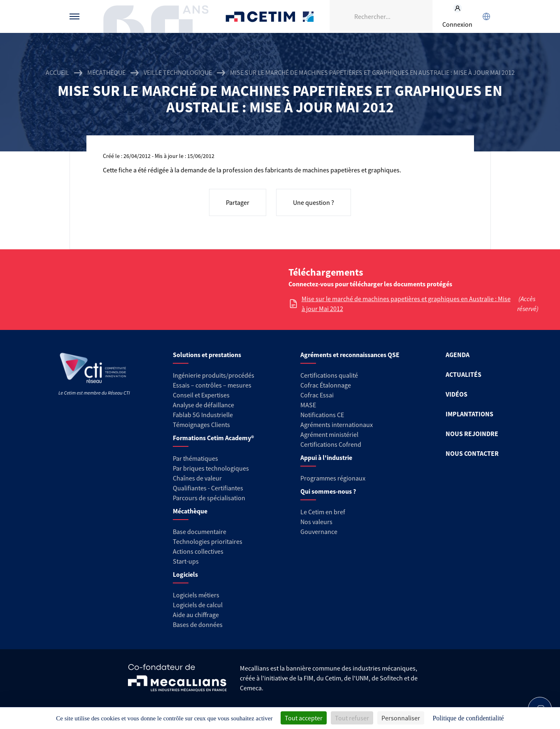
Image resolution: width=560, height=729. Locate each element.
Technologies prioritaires (208, 541)
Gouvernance (319, 532)
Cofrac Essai (317, 395)
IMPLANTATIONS (469, 414)
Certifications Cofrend (331, 444)
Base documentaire (200, 532)
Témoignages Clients (201, 425)
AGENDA (458, 355)
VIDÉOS (457, 394)
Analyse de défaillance (203, 405)
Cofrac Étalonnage (326, 385)
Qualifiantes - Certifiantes (208, 488)
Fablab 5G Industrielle (203, 415)
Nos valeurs (316, 522)
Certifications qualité (329, 375)
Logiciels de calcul (198, 605)
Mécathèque (106, 72)
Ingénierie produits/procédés (214, 375)
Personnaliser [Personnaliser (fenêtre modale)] (401, 718)
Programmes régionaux (333, 478)
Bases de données (198, 625)
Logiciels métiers (196, 595)
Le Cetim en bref (323, 512)
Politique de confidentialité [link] (468, 718)
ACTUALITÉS (464, 374)
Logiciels (185, 574)
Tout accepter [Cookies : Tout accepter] (304, 718)
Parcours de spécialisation (209, 498)
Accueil (57, 72)
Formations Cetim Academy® (213, 438)
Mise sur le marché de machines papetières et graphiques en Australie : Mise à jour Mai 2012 (406, 304)
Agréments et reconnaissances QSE (350, 355)
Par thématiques (195, 458)
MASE (308, 405)
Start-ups (186, 561)
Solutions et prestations (207, 355)
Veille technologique (178, 72)
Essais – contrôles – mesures (212, 385)
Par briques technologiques (211, 468)
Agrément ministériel (329, 434)
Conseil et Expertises (201, 395)
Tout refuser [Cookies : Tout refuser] (352, 718)
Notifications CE (322, 415)
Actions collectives (198, 551)
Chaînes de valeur (197, 478)
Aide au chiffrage (196, 615)
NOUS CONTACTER (472, 453)
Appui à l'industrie (326, 457)
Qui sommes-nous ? (328, 491)
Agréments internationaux (337, 425)
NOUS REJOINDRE (472, 434)
